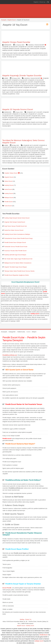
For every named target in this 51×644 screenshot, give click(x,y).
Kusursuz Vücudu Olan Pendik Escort (15, 251)
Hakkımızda (21, 332)
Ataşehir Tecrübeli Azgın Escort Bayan (16, 267)
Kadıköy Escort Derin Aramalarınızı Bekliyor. (17, 234)
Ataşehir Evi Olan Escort (30, 84)
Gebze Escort (8, 181)
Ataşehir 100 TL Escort (35, 112)
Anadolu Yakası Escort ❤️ (37, 45)
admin (6, 78)
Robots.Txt (28, 619)
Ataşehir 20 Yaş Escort (10, 82)
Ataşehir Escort (12, 20)
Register (36, 2)
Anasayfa (4, 20)
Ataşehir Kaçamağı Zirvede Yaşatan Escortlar (22, 76)
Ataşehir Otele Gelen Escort (23, 86)
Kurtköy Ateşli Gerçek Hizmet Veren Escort (17, 218)
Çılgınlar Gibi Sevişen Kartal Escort (15, 222)
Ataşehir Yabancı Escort (22, 50)
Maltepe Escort (9, 198)
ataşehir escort (21, 626)
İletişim (34, 332)
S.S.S (28, 332)
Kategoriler (12, 332)
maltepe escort (39, 641)
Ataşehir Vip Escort (30, 88)
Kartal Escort (8, 189)
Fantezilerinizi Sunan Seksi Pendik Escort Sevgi (18, 238)
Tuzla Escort (8, 206)
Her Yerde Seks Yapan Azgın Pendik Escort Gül (18, 259)
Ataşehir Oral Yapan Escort (30, 49)
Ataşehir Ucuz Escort (15, 88)
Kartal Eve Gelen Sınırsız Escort (14, 230)
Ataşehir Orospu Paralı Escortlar (16, 42)
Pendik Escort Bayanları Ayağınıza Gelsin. (17, 275)
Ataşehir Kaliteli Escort (22, 116)
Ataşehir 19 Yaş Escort (36, 80)
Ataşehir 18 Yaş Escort (10, 47)
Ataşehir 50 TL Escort (26, 47)
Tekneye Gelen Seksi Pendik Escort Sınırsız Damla (19, 271)
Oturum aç (43, 2)
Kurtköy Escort (9, 193)
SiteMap (22, 619)
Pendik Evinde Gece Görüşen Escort (15, 242)
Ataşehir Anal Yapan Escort (27, 149)
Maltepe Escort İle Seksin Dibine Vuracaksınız (18, 263)
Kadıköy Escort (9, 185)
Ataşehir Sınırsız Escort (37, 118)
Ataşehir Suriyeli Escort (11, 156)
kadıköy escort (30, 626)
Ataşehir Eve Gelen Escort (11, 84)
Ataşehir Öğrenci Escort (11, 49)
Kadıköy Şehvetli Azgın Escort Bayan (15, 255)
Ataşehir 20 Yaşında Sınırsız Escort (18, 109)
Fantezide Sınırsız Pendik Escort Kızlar (16, 247)
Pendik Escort (8, 202)
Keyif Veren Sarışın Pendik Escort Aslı (16, 226)
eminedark (8, 45)
